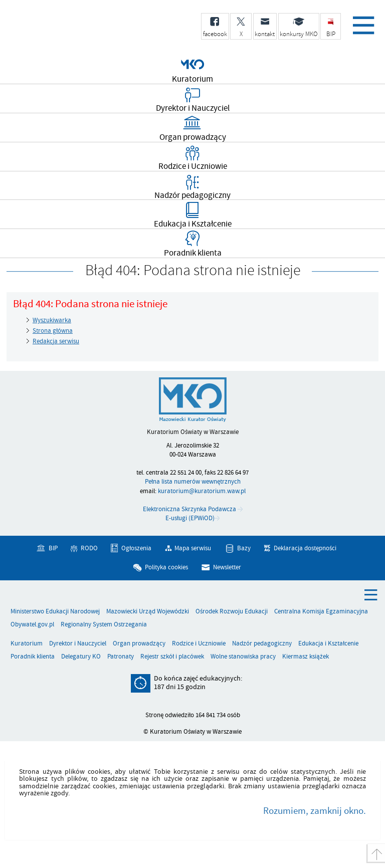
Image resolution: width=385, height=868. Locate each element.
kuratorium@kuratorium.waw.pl (202, 491)
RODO (89, 548)
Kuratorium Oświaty (88, 32)
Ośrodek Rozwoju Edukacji (232, 612)
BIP (53, 548)
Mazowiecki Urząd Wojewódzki (148, 612)
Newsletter (227, 567)
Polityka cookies (166, 567)
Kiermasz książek (306, 657)
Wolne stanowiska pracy (243, 657)
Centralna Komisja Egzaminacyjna (321, 612)
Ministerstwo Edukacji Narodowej (55, 612)
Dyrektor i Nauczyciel (78, 644)
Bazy (244, 548)
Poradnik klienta (33, 657)
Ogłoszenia (136, 548)
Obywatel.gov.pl (32, 625)
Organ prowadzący (139, 644)
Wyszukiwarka (52, 320)
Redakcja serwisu (56, 341)
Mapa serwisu (193, 548)
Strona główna (53, 331)
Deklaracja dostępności (305, 548)
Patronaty (121, 657)
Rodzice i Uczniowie (199, 644)
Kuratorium (27, 644)
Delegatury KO (81, 657)
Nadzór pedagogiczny (262, 644)
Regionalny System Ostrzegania (104, 625)
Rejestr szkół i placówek (172, 657)
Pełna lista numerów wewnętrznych (193, 482)
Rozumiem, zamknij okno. (315, 811)
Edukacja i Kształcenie (328, 644)
